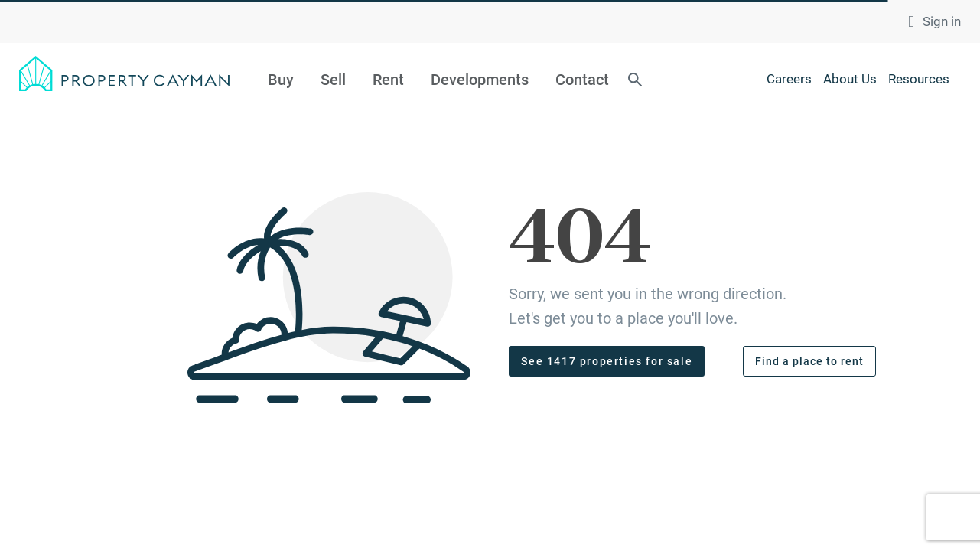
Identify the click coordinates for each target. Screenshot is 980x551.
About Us (850, 79)
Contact (582, 80)
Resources (919, 79)
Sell (333, 80)
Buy (281, 80)
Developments (480, 80)
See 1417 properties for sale (607, 361)
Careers (789, 79)
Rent (388, 80)
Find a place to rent (809, 361)
